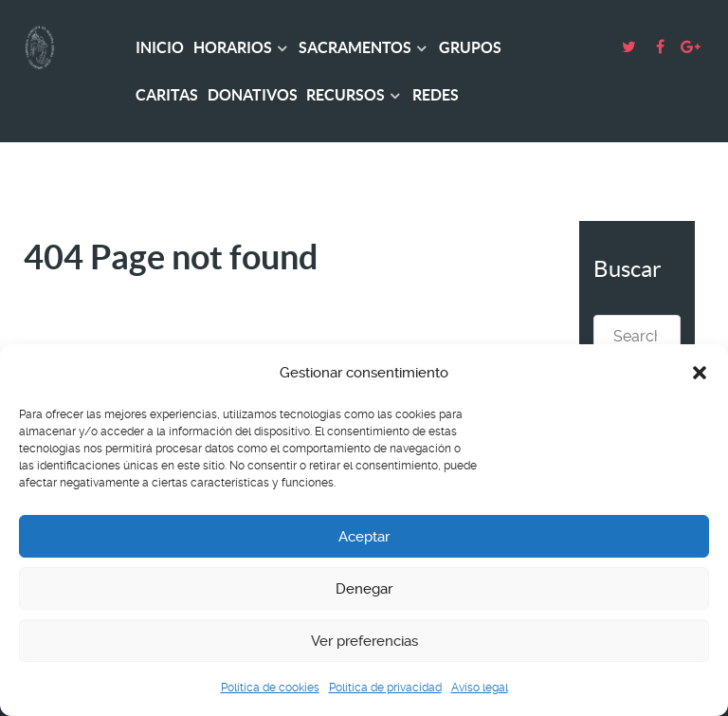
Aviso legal (480, 688)
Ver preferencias (364, 641)
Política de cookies (270, 688)
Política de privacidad (385, 688)
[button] (700, 373)
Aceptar (364, 537)
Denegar (364, 589)
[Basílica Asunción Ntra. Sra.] (55, 47)
